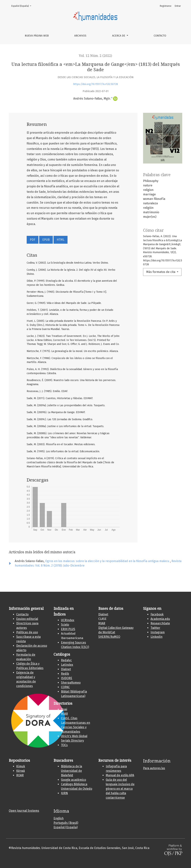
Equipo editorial (27, 619)
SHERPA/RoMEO (109, 637)
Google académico (73, 780)
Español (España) (22, 6)
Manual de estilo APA (120, 775)
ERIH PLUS (68, 629)
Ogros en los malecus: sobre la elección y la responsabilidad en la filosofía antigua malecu (108, 561)
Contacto (160, 36)
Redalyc (66, 660)
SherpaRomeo (71, 683)
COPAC (65, 687)
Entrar (178, 6)
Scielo (65, 625)
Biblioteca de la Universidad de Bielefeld (72, 771)
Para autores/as (154, 768)
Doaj (64, 709)
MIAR (64, 714)
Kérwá (21, 771)
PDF (33, 240)
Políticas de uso (27, 632)
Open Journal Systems (24, 811)
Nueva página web (37, 36)
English (59, 818)
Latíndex (67, 665)
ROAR (20, 775)
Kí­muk (21, 766)
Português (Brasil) (66, 823)
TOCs (64, 745)
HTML (61, 240)
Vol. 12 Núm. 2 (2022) (95, 56)
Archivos (80, 36)
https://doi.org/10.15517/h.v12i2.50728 (95, 84)
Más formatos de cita (161, 272)
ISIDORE (67, 678)
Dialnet (66, 669)
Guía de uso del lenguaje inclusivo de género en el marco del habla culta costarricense (120, 789)
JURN (64, 793)
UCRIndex (68, 620)
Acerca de (119, 36)
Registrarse (166, 6)
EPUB (46, 240)
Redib (65, 674)
